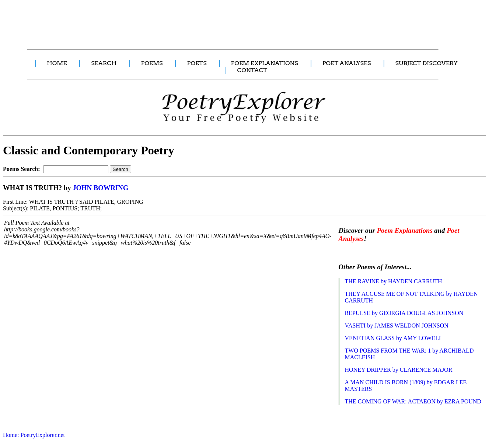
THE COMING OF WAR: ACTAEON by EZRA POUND (413, 401)
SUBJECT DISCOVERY (427, 63)
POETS (197, 63)
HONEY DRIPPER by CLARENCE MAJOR (399, 370)
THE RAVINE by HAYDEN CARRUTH (394, 281)
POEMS (152, 63)
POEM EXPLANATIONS (265, 63)
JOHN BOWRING (100, 188)
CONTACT (252, 70)
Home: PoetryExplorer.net (34, 435)
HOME (57, 63)
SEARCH (104, 63)
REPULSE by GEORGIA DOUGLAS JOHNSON (404, 313)
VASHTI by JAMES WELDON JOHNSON (397, 325)
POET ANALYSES (347, 63)
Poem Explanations (404, 230)
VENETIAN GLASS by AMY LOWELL (394, 338)
